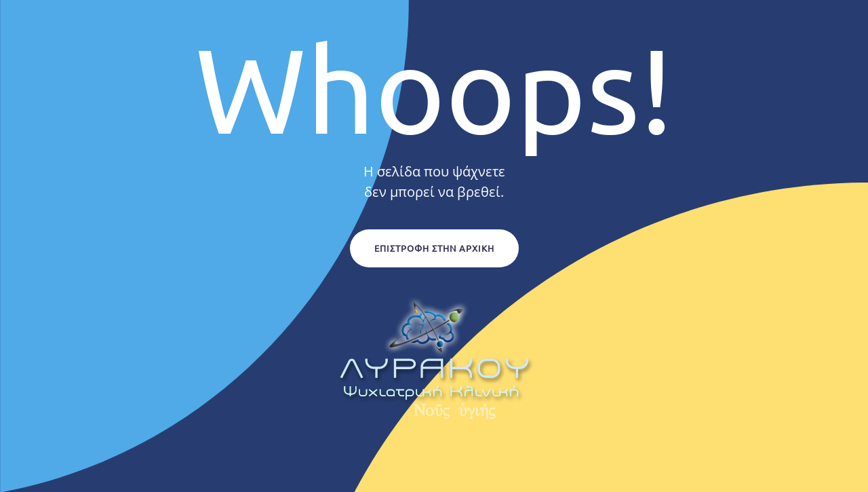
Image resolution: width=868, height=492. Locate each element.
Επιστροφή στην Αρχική (434, 248)
